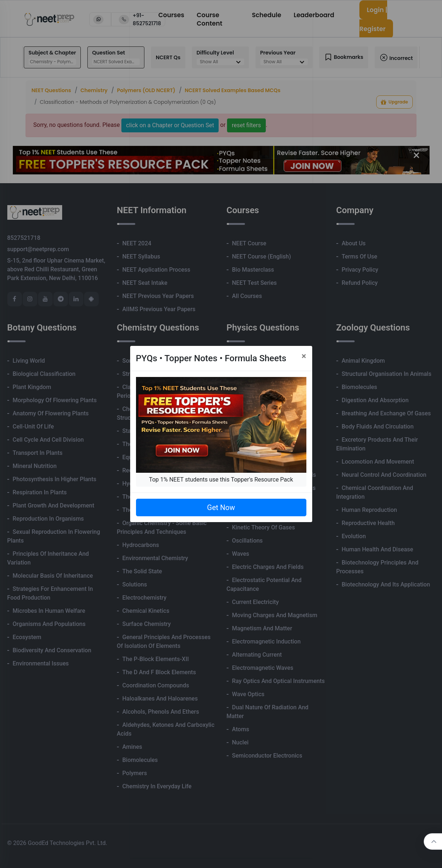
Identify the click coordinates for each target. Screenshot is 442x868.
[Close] (304, 356)
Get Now (221, 507)
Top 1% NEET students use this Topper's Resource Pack (221, 480)
